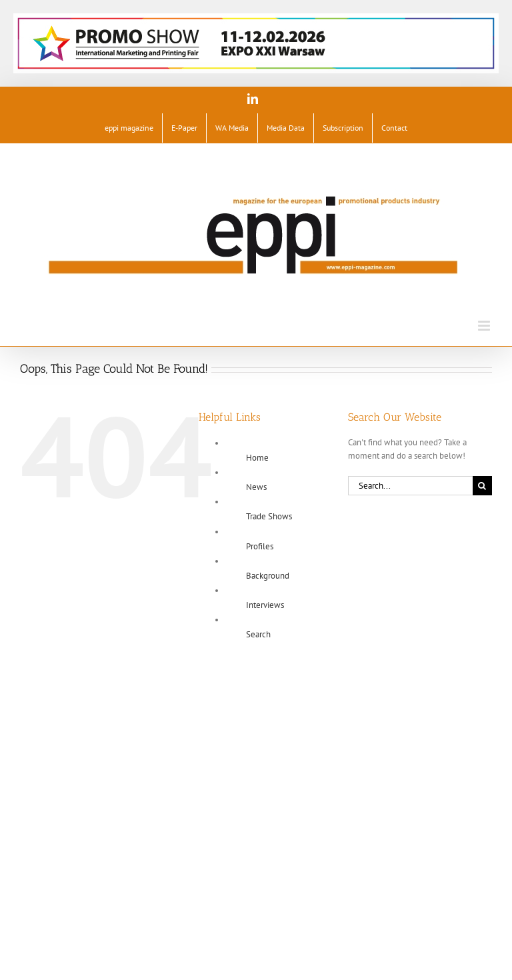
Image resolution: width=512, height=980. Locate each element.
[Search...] (410, 486)
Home (257, 458)
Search (258, 634)
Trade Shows (269, 516)
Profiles (260, 546)
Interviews (265, 605)
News (256, 487)
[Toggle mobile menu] (485, 326)
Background (268, 576)
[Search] (482, 486)
